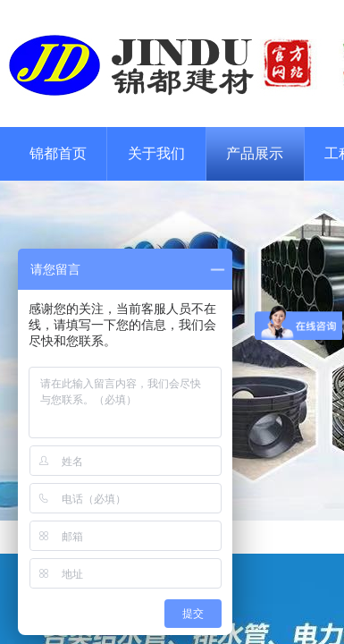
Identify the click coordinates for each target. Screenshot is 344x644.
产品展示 (255, 153)
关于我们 (156, 153)
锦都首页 (58, 153)
